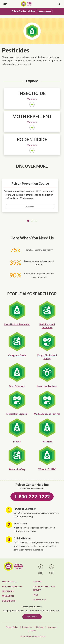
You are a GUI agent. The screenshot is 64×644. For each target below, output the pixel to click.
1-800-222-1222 (44, 11)
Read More (30, 206)
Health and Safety (12, 586)
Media (33, 631)
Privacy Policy (12, 627)
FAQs (36, 595)
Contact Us (40, 600)
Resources (8, 591)
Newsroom (52, 627)
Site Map (40, 627)
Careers (37, 582)
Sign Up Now (32, 617)
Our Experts (9, 601)
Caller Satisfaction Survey (44, 588)
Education (8, 596)
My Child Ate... (9, 582)
